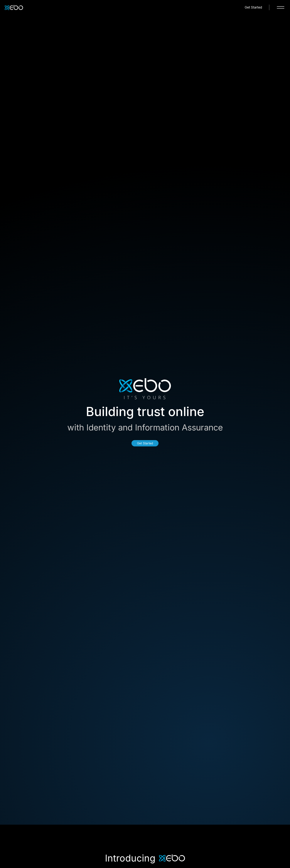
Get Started (253, 7)
